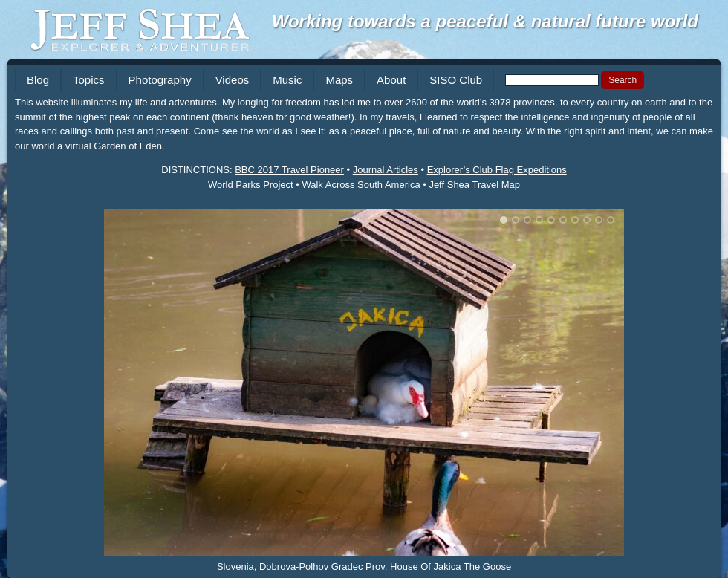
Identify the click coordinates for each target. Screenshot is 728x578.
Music (287, 80)
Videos (233, 80)
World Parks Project (251, 185)
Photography (160, 80)
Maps (339, 80)
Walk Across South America (361, 185)
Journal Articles (386, 170)
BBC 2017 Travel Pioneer (289, 170)
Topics (89, 80)
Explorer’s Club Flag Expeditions (497, 170)
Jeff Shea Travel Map (474, 185)
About (391, 80)
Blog (38, 80)
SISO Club (456, 80)
